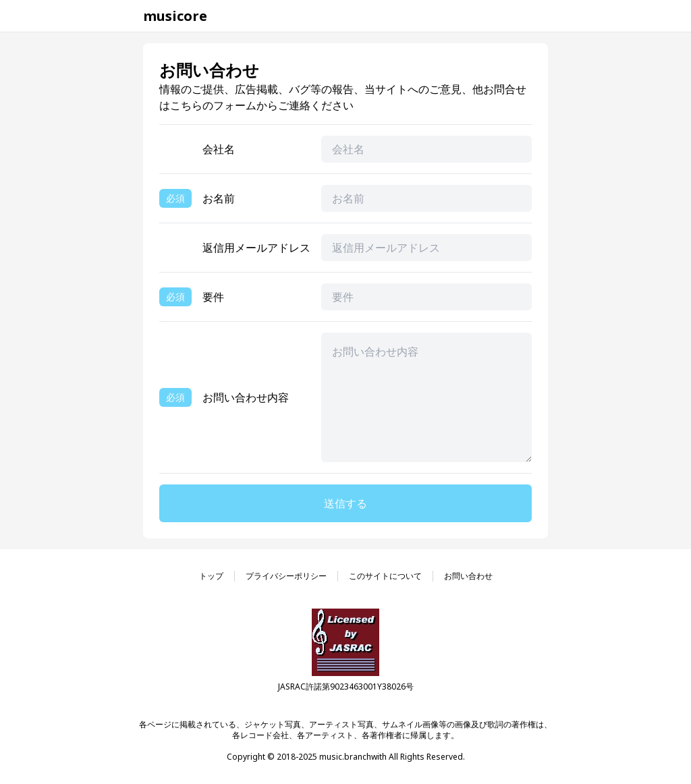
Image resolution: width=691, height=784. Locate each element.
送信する (345, 503)
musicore (175, 16)
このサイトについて (385, 576)
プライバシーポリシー (286, 576)
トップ (211, 576)
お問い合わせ (468, 576)
